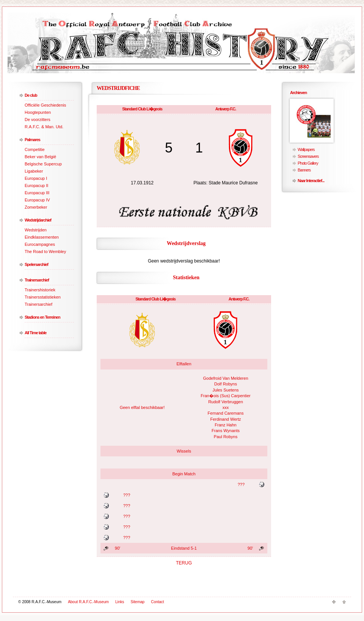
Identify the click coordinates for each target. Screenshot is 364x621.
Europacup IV (37, 200)
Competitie (35, 149)
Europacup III (37, 193)
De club (31, 95)
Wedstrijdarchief (38, 220)
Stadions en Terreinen (42, 317)
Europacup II (36, 186)
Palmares (32, 140)
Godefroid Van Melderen (225, 378)
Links (120, 602)
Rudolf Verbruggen (226, 402)
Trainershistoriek (40, 290)
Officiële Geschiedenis (45, 105)
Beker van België (40, 157)
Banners (304, 170)
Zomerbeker (36, 207)
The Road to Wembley (45, 252)
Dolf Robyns (226, 384)
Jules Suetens (225, 390)
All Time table (35, 333)
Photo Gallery (308, 163)
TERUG (184, 563)
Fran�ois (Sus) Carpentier (225, 396)
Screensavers (308, 156)
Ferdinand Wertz (225, 419)
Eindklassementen (42, 237)
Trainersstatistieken (43, 297)
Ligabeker (34, 171)
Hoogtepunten (38, 112)
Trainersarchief (37, 280)
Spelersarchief (36, 264)
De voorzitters (38, 119)
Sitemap (137, 602)
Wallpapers (306, 149)
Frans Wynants (226, 431)
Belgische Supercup (43, 164)
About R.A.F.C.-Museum (88, 602)
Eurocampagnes (40, 244)
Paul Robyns (226, 437)
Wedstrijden (36, 230)
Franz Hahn (225, 425)
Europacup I (36, 178)
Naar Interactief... (311, 181)
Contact (157, 602)
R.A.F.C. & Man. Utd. (44, 127)
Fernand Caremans (226, 413)
